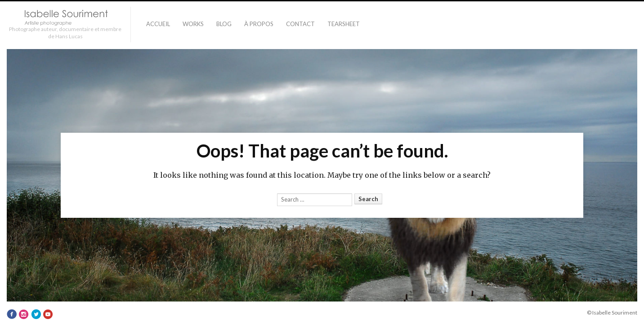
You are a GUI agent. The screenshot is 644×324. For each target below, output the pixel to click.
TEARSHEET (344, 24)
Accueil (158, 24)
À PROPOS (259, 24)
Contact (300, 24)
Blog (224, 24)
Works (193, 24)
